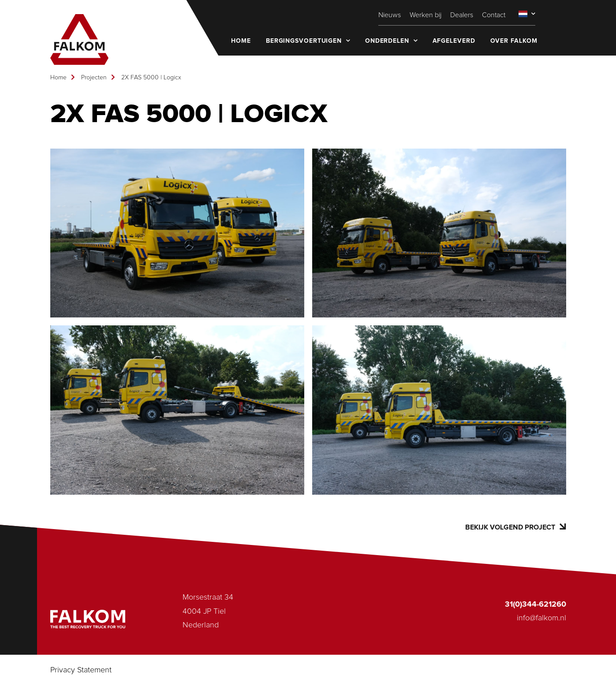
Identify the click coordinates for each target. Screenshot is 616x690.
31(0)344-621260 (536, 604)
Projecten (94, 78)
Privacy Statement (81, 670)
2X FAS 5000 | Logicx (151, 78)
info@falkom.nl (541, 618)
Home (58, 78)
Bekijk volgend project (515, 527)
